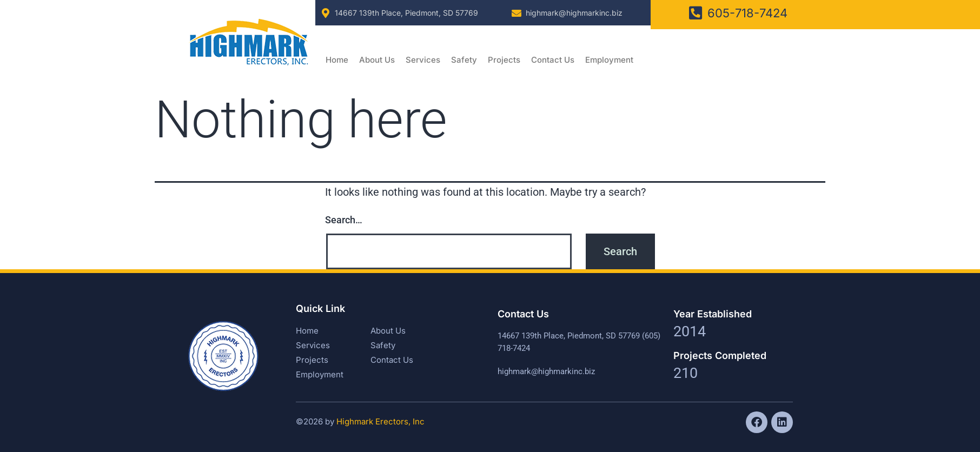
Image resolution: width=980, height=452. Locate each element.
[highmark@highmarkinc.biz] (517, 13)
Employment (609, 60)
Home (337, 60)
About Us (377, 60)
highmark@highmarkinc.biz (574, 13)
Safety (464, 60)
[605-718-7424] (696, 13)
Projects (504, 60)
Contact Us (553, 60)
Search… (344, 220)
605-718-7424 (747, 13)
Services (423, 60)
